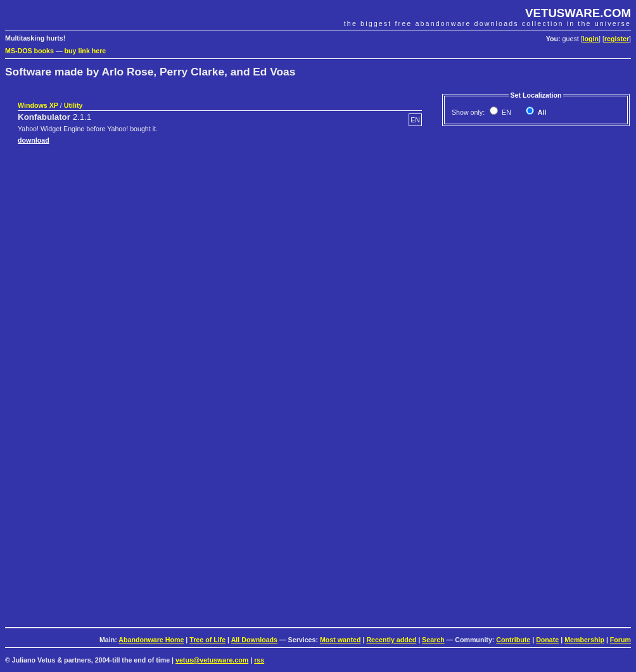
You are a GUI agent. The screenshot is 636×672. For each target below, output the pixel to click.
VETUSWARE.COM (578, 13)
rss (259, 660)
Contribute (513, 640)
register (617, 39)
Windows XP (38, 105)
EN (506, 112)
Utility (73, 105)
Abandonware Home (151, 640)
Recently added (391, 640)
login (591, 39)
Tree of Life (207, 640)
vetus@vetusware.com (212, 660)
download (34, 140)
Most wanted (340, 640)
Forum (620, 640)
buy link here (86, 51)
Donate (547, 640)
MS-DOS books (29, 51)
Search (433, 640)
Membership (584, 640)
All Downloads (254, 640)
